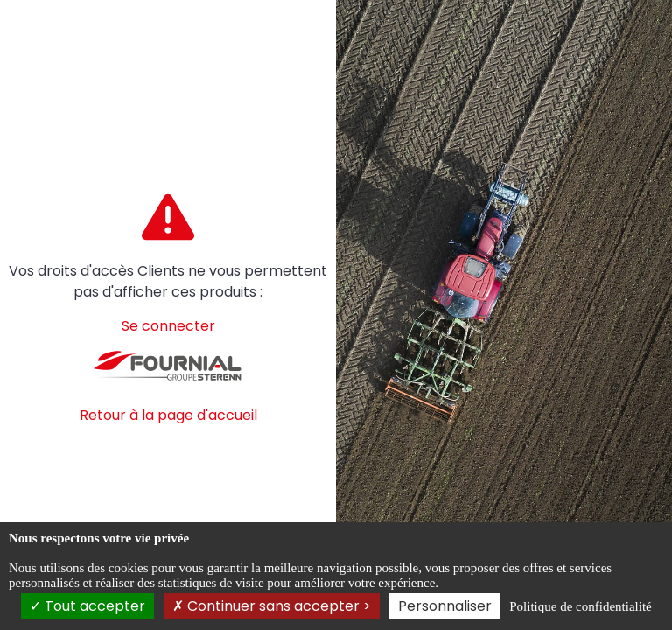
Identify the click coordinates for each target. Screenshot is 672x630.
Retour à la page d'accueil (168, 415)
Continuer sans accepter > (272, 606)
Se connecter (168, 326)
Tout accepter (87, 606)
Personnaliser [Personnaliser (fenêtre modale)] (445, 606)
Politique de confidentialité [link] (580, 606)
